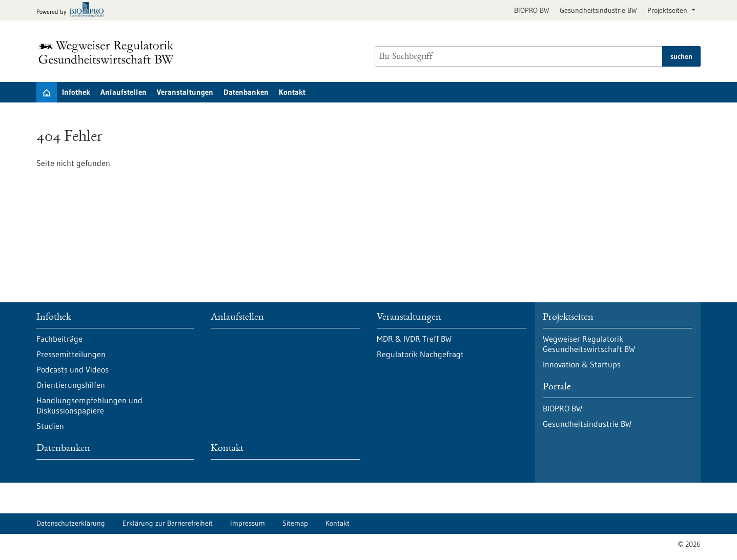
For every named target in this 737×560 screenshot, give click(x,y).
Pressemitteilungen (71, 354)
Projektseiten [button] (668, 10)
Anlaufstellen (124, 92)
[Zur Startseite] (109, 52)
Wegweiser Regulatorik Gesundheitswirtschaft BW (589, 344)
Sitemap (295, 523)
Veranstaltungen (185, 92)
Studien (50, 426)
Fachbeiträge (59, 339)
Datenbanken (246, 92)
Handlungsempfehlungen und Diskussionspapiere (89, 405)
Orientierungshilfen (71, 385)
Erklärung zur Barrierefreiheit (168, 523)
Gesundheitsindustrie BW (598, 10)
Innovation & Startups (582, 364)
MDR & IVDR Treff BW (414, 339)
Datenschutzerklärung (71, 523)
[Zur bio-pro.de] (73, 11)
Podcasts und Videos (73, 369)
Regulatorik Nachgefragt (420, 354)
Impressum (248, 523)
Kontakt (292, 92)
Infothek (76, 92)
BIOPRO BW (532, 10)
